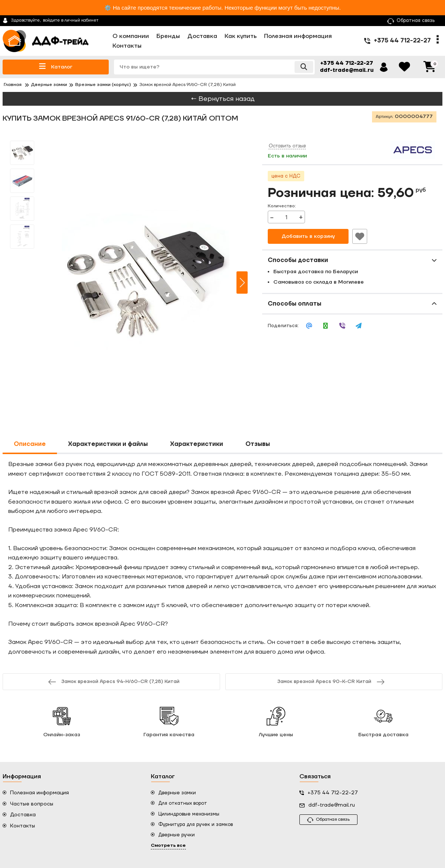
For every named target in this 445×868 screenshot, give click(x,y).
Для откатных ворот (183, 803)
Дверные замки (177, 793)
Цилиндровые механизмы (189, 814)
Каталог (56, 66)
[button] (242, 283)
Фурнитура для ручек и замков (196, 824)
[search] (214, 67)
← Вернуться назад (223, 99)
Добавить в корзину (308, 236)
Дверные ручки (177, 835)
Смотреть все (168, 845)
